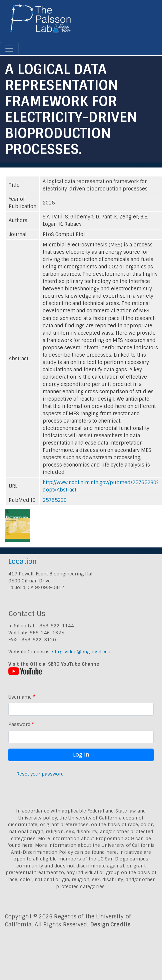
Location (22, 561)
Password (19, 724)
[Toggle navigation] (9, 49)
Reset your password (40, 774)
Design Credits (111, 925)
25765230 (55, 500)
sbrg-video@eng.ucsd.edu (81, 652)
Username (20, 697)
